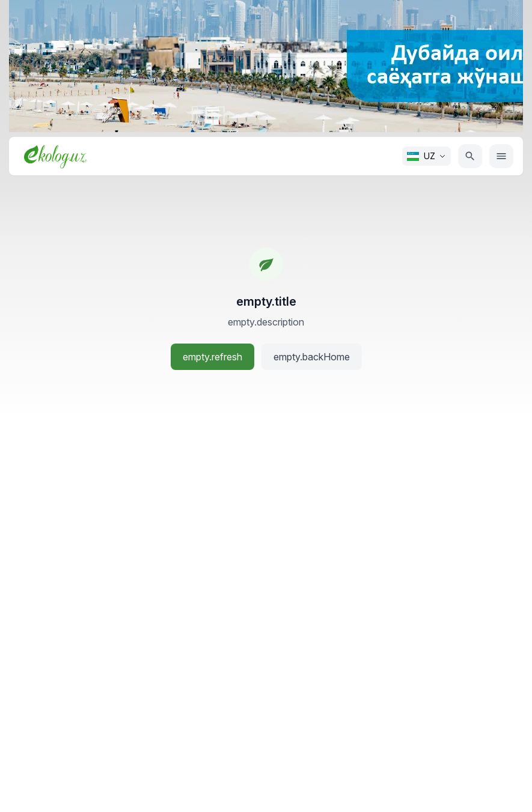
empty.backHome (312, 357)
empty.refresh (212, 357)
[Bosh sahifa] (56, 156)
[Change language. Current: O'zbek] (427, 156)
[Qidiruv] (470, 156)
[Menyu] (501, 156)
